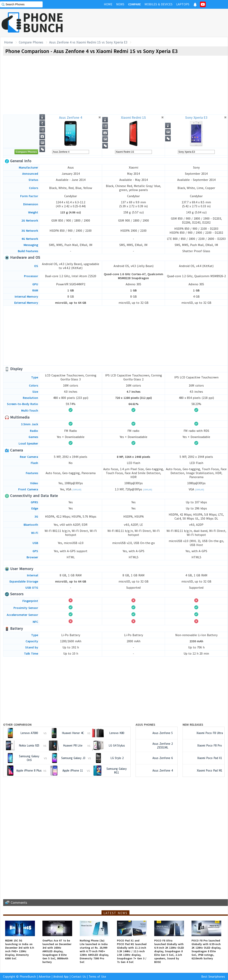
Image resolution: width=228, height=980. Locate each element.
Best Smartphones (213, 977)
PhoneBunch (28, 977)
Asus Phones (145, 724)
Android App (61, 977)
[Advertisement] (156, 23)
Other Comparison (17, 724)
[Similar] (77, 490)
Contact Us (79, 977)
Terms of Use (97, 977)
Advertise (45, 977)
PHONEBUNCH (43, 22)
